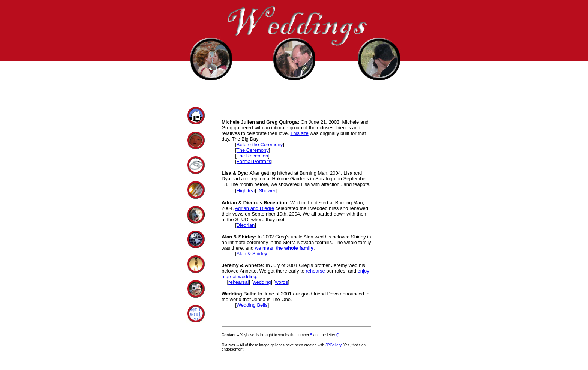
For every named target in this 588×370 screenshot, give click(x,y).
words (281, 282)
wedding (262, 282)
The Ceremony (253, 150)
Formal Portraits (254, 161)
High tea (246, 191)
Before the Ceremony (260, 145)
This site (299, 133)
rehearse (316, 271)
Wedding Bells (252, 305)
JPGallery (334, 345)
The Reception (253, 156)
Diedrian (246, 225)
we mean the (284, 248)
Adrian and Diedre (254, 208)
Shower (267, 191)
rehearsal (238, 282)
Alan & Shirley (252, 254)
